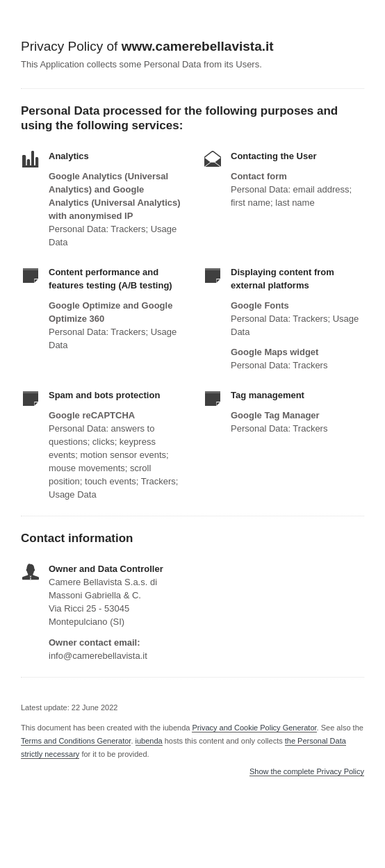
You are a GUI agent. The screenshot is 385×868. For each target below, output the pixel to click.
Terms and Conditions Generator (76, 741)
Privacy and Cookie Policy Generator (254, 728)
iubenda (149, 741)
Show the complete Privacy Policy (307, 772)
